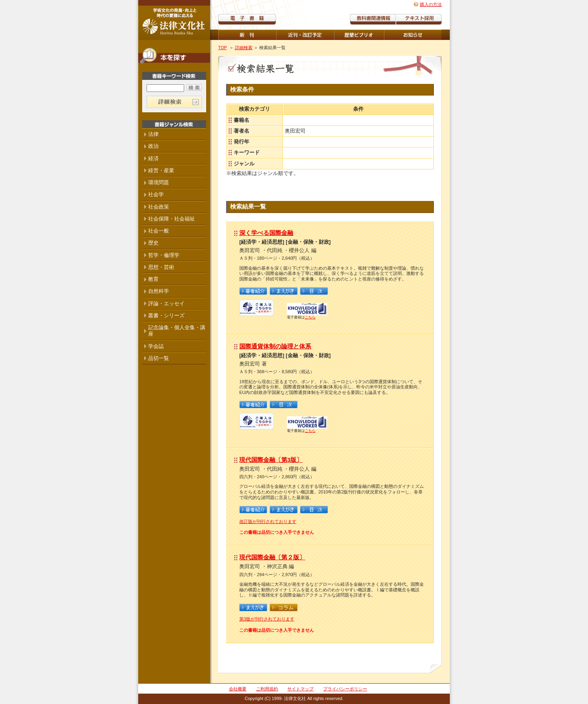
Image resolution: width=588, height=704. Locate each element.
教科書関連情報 (373, 19)
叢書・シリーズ (166, 315)
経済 (153, 158)
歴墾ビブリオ (359, 35)
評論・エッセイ (166, 303)
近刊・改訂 (305, 35)
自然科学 (159, 291)
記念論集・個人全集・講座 (177, 331)
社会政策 (159, 207)
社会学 (156, 194)
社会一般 (159, 231)
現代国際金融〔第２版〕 (272, 557)
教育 (153, 279)
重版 (413, 35)
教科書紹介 (419, 19)
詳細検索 (244, 48)
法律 (153, 134)
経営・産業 (161, 170)
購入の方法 (431, 4)
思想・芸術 (161, 267)
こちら (310, 317)
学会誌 (156, 346)
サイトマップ (300, 689)
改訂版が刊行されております (268, 521)
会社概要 (238, 689)
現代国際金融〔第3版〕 (271, 460)
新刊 (247, 35)
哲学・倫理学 (164, 255)
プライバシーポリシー (345, 689)
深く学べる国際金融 (266, 233)
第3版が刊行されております (267, 619)
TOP (222, 48)
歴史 (153, 243)
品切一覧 (159, 358)
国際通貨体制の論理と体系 (275, 346)
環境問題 (159, 182)
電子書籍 (247, 19)
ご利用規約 (267, 689)
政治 (153, 146)
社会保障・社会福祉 (172, 219)
